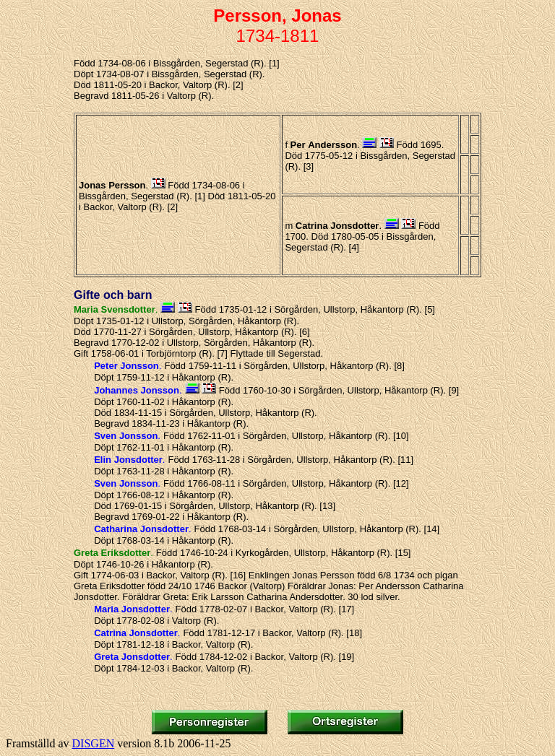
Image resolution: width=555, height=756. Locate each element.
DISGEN (94, 743)
